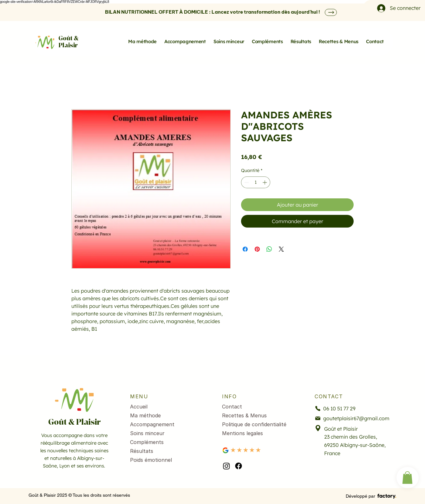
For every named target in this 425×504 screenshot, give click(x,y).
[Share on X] (281, 249)
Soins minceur (147, 433)
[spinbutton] (256, 182)
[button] (407, 477)
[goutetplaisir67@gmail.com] (353, 418)
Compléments (147, 442)
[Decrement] (246, 182)
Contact (232, 407)
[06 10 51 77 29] (348, 409)
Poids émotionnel (151, 460)
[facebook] (239, 466)
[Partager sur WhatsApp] (269, 249)
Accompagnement (152, 424)
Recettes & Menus (244, 415)
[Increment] (265, 182)
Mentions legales (242, 433)
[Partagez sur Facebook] (245, 249)
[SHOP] (331, 12)
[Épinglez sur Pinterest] (257, 249)
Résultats (142, 451)
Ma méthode (145, 415)
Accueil (139, 407)
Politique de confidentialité (254, 424)
